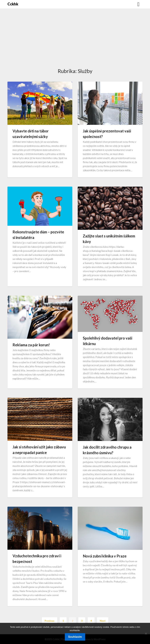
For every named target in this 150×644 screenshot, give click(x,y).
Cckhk (13, 4)
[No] (146, 634)
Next (103, 621)
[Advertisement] (75, 42)
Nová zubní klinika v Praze (105, 556)
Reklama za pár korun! (31, 345)
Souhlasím (75, 637)
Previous (50, 621)
